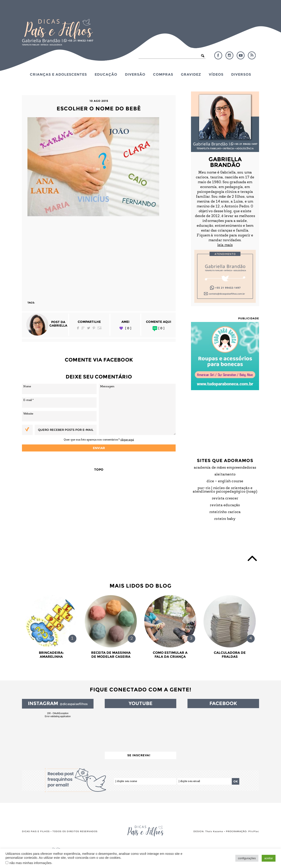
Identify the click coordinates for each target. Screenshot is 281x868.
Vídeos (216, 74)
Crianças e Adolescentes (58, 74)
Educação (106, 74)
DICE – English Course (225, 481)
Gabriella (58, 325)
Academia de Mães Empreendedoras (225, 468)
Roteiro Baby (225, 519)
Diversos (241, 74)
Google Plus (83, 328)
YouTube (241, 55)
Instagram (229, 55)
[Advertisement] (99, 257)
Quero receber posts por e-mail (66, 430)
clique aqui (127, 440)
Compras (163, 74)
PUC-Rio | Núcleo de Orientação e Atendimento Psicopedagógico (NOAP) (225, 490)
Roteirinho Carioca (225, 512)
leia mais (225, 245)
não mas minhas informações (30, 863)
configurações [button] (247, 858)
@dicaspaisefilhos (74, 704)
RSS (252, 55)
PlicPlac (254, 831)
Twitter (89, 328)
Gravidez (191, 74)
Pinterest (94, 328)
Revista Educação (225, 505)
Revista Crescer (225, 499)
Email (100, 328)
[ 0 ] (128, 328)
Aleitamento (225, 475)
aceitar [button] (269, 858)
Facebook (218, 55)
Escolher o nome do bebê (99, 109)
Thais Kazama (214, 831)
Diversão (135, 74)
